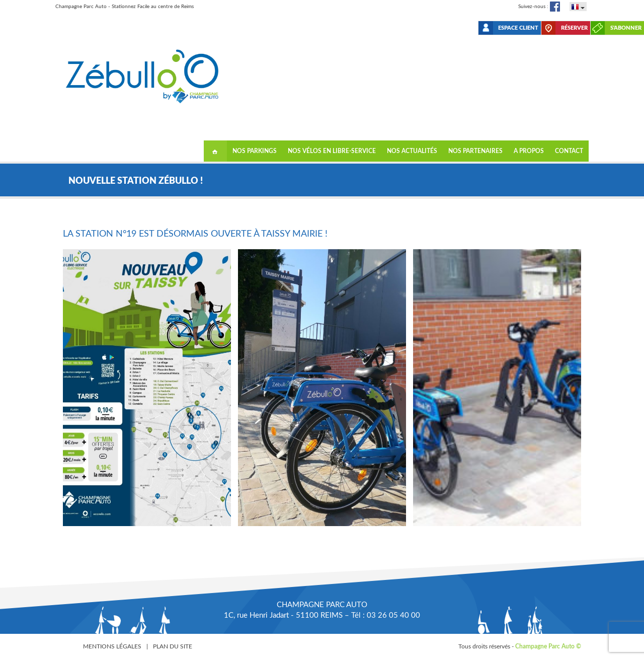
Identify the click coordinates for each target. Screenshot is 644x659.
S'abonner (626, 28)
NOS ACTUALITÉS (412, 151)
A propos (529, 151)
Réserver (574, 28)
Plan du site (173, 646)
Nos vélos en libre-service (332, 151)
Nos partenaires (475, 151)
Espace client (518, 28)
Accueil (215, 151)
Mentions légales (112, 646)
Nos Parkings (255, 151)
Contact (569, 151)
